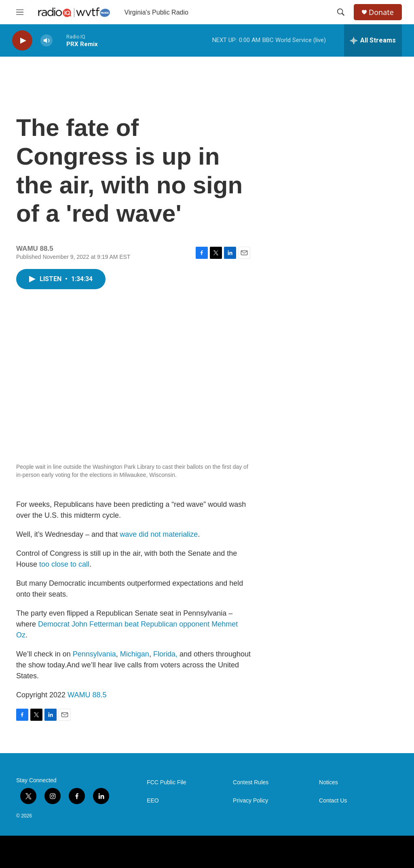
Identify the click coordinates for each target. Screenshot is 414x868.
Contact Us (333, 801)
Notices (328, 782)
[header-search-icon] (341, 12)
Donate (381, 12)
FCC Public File (166, 782)
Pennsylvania (94, 654)
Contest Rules (251, 782)
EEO (153, 801)
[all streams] (373, 40)
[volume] (46, 41)
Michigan (135, 654)
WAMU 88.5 (87, 695)
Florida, (165, 654)
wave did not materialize (159, 534)
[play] (22, 41)
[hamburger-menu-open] (20, 12)
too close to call (64, 564)
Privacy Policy (250, 801)
